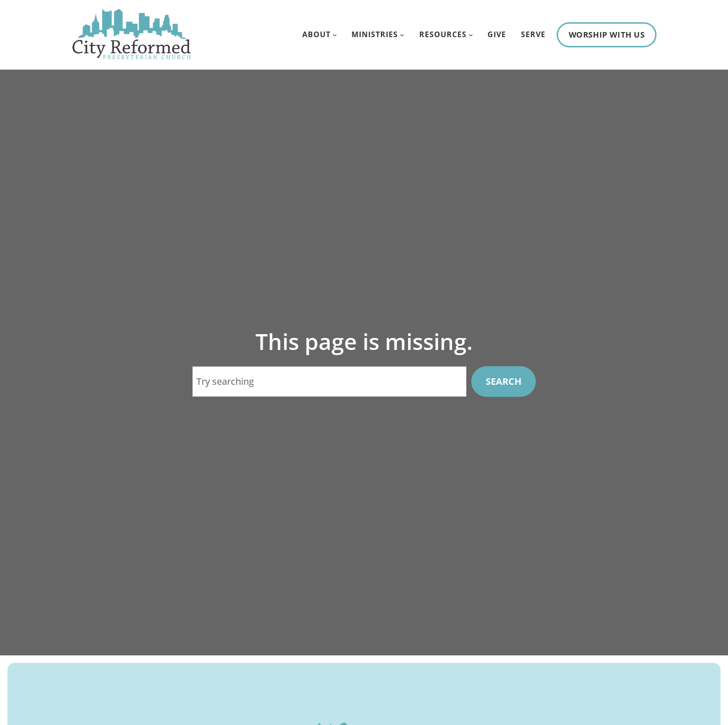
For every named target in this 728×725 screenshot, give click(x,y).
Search (503, 381)
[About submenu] (335, 35)
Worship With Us (607, 35)
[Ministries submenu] (402, 35)
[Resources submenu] (471, 35)
